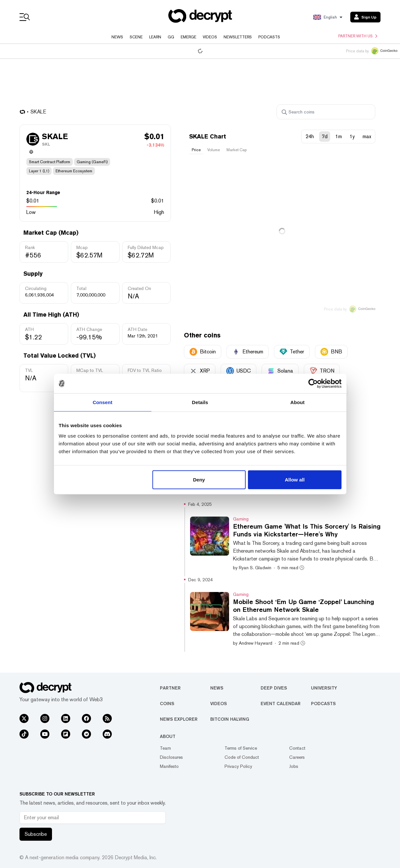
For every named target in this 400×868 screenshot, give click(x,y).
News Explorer (179, 719)
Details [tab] (200, 402)
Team (165, 748)
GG (171, 37)
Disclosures (171, 757)
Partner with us (358, 36)
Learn (155, 37)
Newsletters (238, 37)
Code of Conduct (242, 757)
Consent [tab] (103, 402)
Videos (210, 37)
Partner (170, 688)
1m (339, 136)
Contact (297, 748)
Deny (199, 479)
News (117, 37)
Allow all (295, 479)
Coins (167, 704)
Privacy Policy (238, 766)
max (367, 136)
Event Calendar (281, 704)
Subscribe (36, 834)
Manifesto (169, 766)
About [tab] (298, 402)
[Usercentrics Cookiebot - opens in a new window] (313, 384)
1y (352, 136)
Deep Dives (274, 688)
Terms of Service (241, 748)
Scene (136, 37)
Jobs (294, 766)
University (324, 688)
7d (325, 136)
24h (310, 136)
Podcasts (269, 37)
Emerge (188, 37)
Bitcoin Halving (230, 719)
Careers (297, 757)
